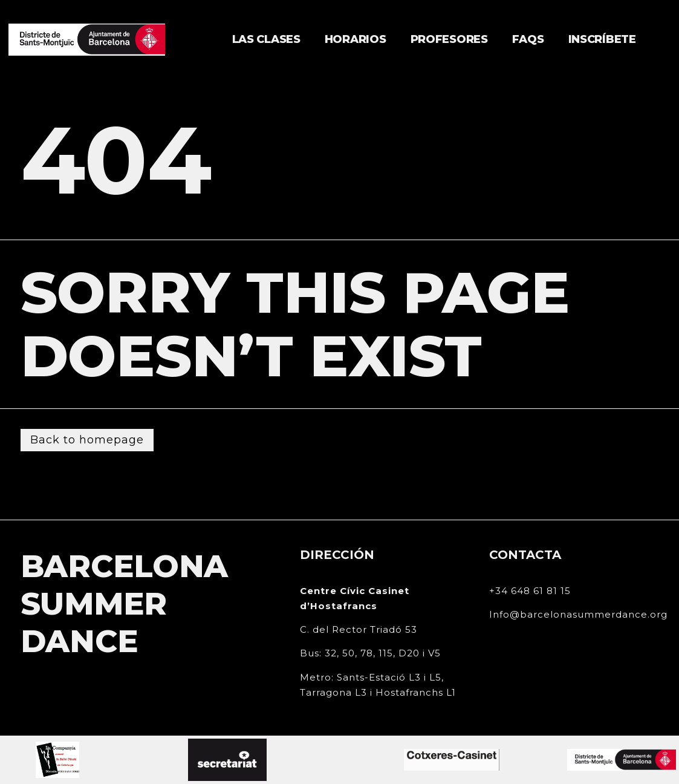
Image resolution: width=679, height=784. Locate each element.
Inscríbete (602, 39)
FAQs (528, 39)
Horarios (356, 39)
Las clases (266, 39)
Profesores (449, 39)
